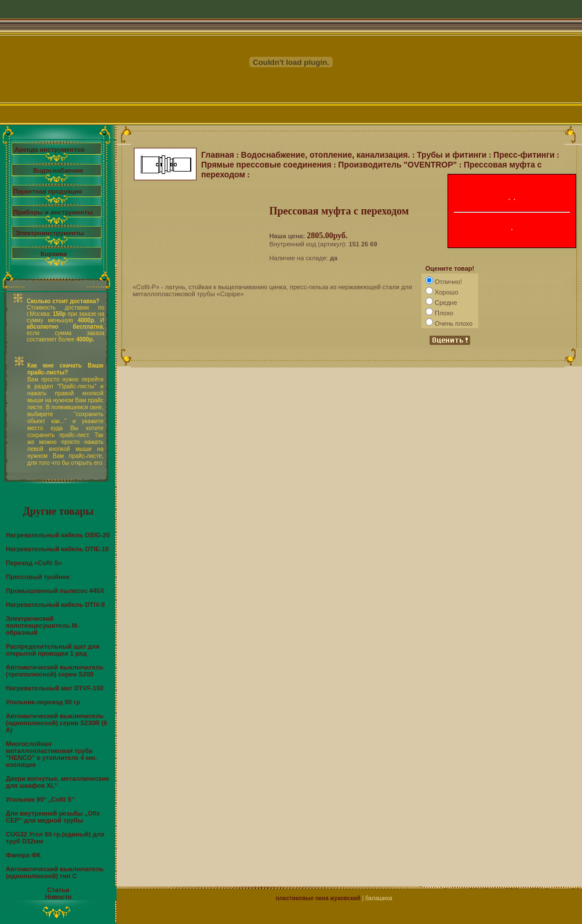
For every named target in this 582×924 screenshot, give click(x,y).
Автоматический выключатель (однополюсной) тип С (55, 872)
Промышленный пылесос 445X (55, 591)
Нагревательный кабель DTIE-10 (57, 549)
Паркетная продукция (48, 191)
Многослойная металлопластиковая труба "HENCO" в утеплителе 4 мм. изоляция (51, 754)
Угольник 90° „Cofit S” (40, 799)
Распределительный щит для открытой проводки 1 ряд (53, 650)
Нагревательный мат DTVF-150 (55, 688)
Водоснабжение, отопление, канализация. (326, 155)
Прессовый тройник (38, 577)
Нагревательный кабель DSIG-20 (58, 535)
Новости (58, 897)
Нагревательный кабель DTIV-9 (55, 605)
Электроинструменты (50, 233)
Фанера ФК (23, 855)
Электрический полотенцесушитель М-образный (43, 625)
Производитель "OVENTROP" (397, 165)
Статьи (58, 890)
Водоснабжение (58, 170)
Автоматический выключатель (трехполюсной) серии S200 (55, 671)
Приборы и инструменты (53, 212)
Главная (218, 155)
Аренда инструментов (50, 150)
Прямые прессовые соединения (266, 165)
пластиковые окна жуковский (318, 898)
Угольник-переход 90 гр (43, 702)
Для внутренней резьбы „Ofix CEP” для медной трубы (53, 817)
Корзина (54, 254)
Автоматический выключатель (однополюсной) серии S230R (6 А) (57, 723)
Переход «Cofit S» (34, 563)
